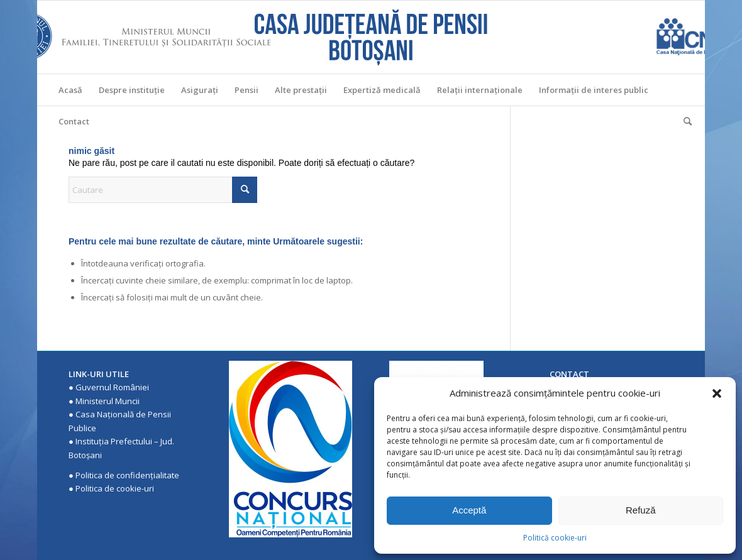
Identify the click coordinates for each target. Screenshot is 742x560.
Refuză (641, 510)
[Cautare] (684, 121)
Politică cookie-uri (555, 538)
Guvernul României (112, 387)
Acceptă (469, 510)
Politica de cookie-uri (115, 488)
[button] (717, 393)
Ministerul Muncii (108, 401)
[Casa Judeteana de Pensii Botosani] (371, 37)
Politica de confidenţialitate (127, 475)
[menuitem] (70, 90)
